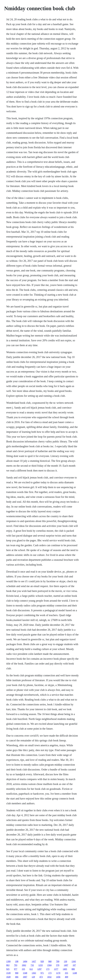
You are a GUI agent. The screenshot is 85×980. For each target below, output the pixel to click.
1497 (66, 965)
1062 (24, 965)
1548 (25, 973)
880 (73, 969)
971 (42, 973)
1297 (39, 969)
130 (65, 961)
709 (58, 961)
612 (31, 969)
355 (66, 973)
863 (8, 965)
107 (74, 965)
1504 (49, 965)
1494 (25, 961)
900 (17, 973)
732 (32, 965)
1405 (65, 969)
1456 (58, 977)
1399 (8, 961)
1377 (56, 969)
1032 (49, 977)
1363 (34, 973)
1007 (25, 977)
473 (41, 977)
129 (33, 977)
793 (16, 965)
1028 (8, 977)
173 (48, 969)
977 (16, 969)
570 (58, 965)
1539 (8, 973)
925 (8, 969)
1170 (58, 973)
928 (42, 961)
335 (23, 969)
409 (67, 977)
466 (17, 977)
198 (17, 961)
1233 (41, 965)
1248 (75, 973)
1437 (34, 961)
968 (50, 961)
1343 (74, 961)
